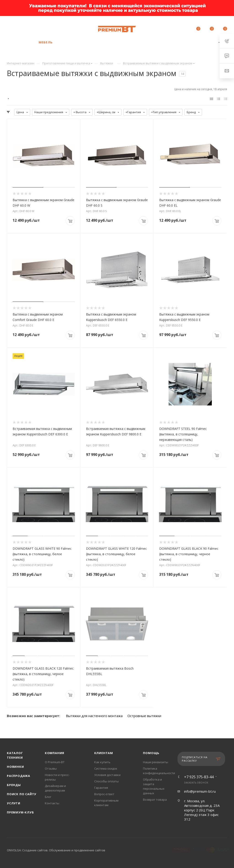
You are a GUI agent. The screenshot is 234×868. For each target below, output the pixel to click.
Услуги (14, 803)
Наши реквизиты (156, 762)
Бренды (14, 785)
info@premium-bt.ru (200, 791)
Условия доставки (107, 775)
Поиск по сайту (22, 794)
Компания (55, 753)
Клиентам (104, 753)
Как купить (102, 762)
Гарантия (101, 788)
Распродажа (19, 776)
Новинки (15, 767)
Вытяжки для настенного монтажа (94, 716)
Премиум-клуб (20, 812)
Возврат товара (155, 800)
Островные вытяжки (144, 716)
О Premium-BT (55, 762)
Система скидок (106, 768)
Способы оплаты (106, 781)
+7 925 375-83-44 (42, 27)
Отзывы (51, 768)
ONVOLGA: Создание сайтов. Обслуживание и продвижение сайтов (56, 850)
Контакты (52, 803)
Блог (48, 797)
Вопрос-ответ (104, 794)
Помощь (151, 753)
